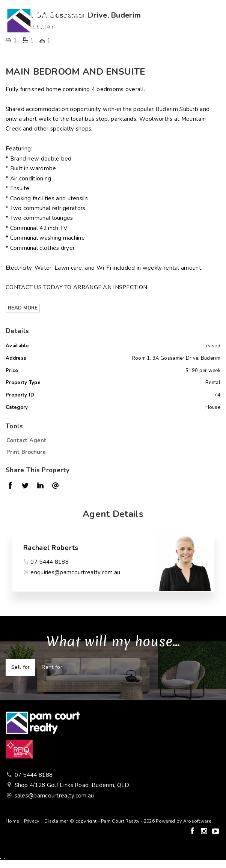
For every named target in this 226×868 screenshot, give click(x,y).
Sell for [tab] (20, 667)
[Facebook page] (193, 832)
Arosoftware (197, 821)
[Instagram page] (205, 832)
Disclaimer (56, 821)
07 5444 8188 (50, 562)
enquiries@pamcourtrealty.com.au (75, 572)
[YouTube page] (215, 832)
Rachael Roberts (51, 548)
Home (12, 821)
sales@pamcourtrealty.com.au (54, 796)
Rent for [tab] (52, 667)
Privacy (32, 821)
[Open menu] (213, 21)
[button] (111, 452)
